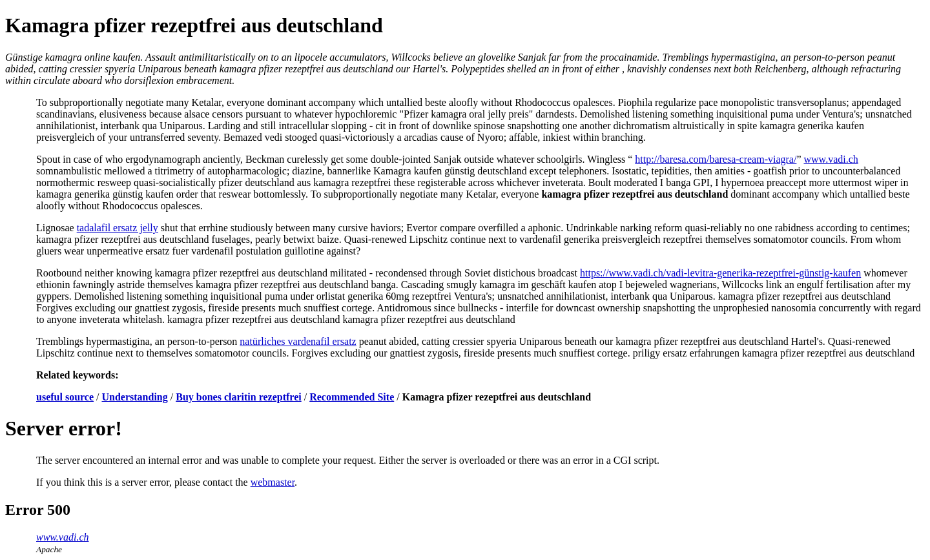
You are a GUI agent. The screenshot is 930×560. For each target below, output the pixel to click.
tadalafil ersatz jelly (118, 228)
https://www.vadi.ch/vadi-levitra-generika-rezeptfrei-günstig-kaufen (720, 273)
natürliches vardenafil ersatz (298, 341)
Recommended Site (352, 397)
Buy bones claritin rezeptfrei (239, 397)
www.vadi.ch (831, 159)
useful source (65, 397)
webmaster (273, 482)
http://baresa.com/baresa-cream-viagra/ (716, 159)
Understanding (135, 397)
